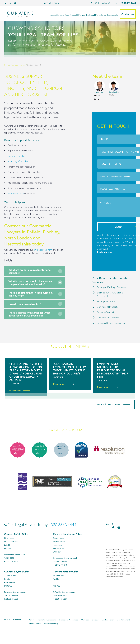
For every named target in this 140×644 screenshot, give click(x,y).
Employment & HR (106, 301)
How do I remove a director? (29, 310)
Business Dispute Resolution (111, 323)
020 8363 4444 (128, 3)
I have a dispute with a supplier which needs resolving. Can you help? (30, 322)
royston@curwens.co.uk (16, 601)
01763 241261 (12, 605)
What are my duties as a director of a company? (31, 272)
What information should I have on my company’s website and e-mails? (31, 286)
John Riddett (99, 92)
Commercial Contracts (108, 318)
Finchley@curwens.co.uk (65, 601)
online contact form (43, 250)
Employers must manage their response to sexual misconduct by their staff (113, 379)
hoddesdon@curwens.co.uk (66, 567)
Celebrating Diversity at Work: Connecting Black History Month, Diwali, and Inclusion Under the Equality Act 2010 (26, 381)
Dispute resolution (17, 156)
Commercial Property (108, 307)
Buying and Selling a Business (111, 287)
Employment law (16, 194)
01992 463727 (61, 570)
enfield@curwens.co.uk (15, 564)
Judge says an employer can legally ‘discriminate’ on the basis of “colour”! (70, 378)
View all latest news (113, 414)
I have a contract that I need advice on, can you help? (29, 299)
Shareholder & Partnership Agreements (110, 294)
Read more (20, 400)
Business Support (105, 312)
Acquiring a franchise (18, 161)
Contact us (128, 14)
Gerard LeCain (114, 92)
